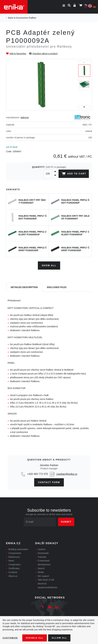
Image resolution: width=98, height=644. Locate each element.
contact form (49, 482)
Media (41, 572)
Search (41, 568)
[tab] (24, 287)
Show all (49, 265)
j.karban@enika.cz (67, 473)
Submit (66, 521)
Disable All (36, 638)
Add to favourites (18, 54)
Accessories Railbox (26, 18)
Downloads (43, 552)
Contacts (13, 572)
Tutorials (42, 556)
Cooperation (15, 564)
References (14, 556)
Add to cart (73, 174)
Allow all (61, 638)
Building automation (18, 549)
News (11, 560)
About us (13, 575)
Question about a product (45, 54)
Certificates (14, 568)
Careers (42, 549)
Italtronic (25, 117)
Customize (11, 638)
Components (15, 552)
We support (43, 575)
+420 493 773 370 (37, 473)
